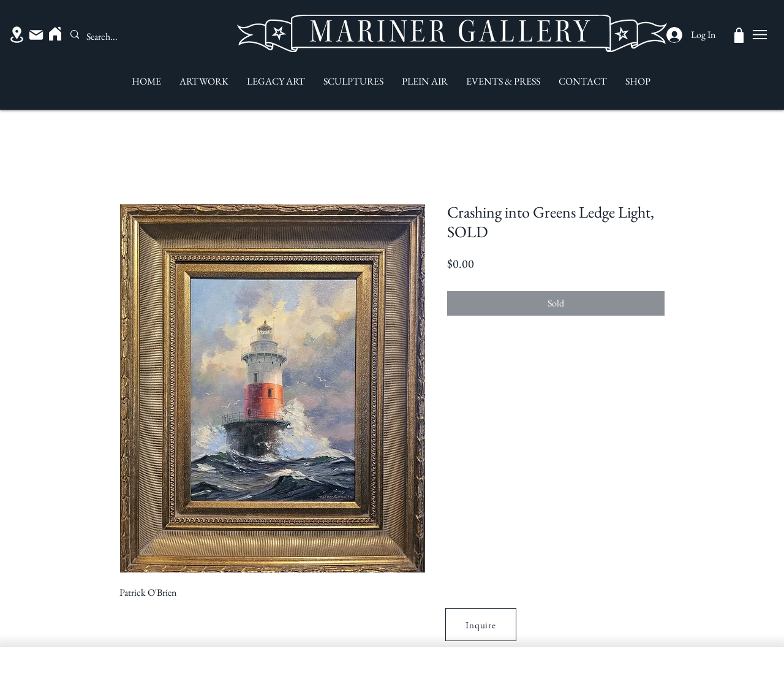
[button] (481, 625)
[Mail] (36, 35)
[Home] (55, 34)
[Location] (17, 35)
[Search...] (111, 37)
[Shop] (739, 35)
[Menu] (759, 35)
